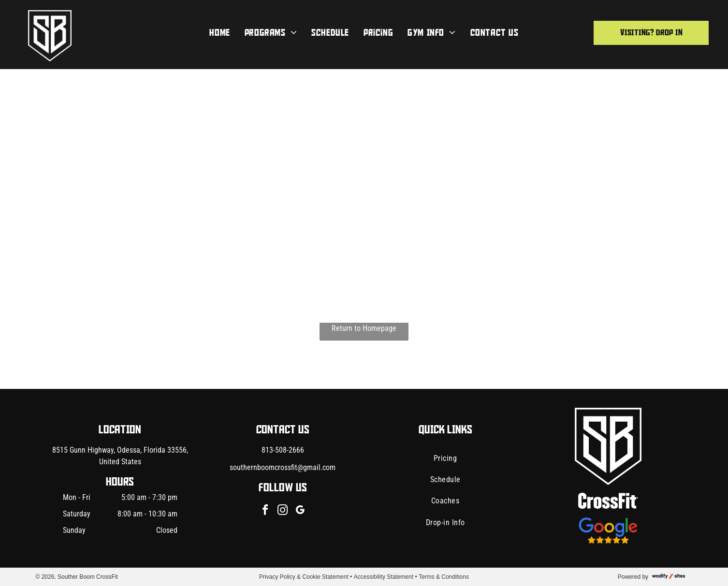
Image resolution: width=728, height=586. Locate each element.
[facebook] (265, 511)
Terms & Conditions (444, 577)
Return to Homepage (364, 328)
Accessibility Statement (384, 577)
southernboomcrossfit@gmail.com (283, 467)
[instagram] (283, 511)
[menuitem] (219, 33)
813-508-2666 (283, 450)
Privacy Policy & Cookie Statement (304, 577)
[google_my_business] (300, 511)
